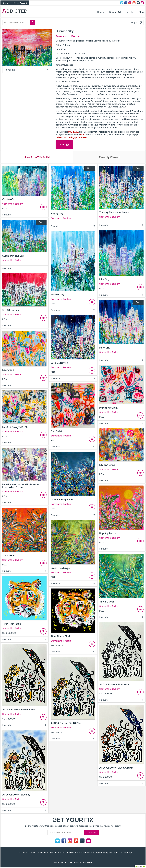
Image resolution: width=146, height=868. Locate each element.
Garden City (9, 200)
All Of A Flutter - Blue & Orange (116, 768)
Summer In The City (13, 256)
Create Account (20, 3)
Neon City (105, 348)
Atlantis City (58, 295)
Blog (141, 12)
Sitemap (128, 853)
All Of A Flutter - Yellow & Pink (19, 710)
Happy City (57, 214)
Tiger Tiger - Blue (12, 624)
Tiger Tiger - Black (61, 636)
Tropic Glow (9, 556)
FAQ (118, 853)
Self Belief (57, 431)
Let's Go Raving (59, 363)
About (22, 853)
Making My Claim (109, 408)
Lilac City (104, 280)
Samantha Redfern (69, 36)
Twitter (122, 3)
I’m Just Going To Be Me (15, 427)
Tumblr (138, 3)
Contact (142, 3)
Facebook (126, 3)
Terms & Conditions (50, 853)
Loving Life (8, 370)
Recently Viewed (109, 158)
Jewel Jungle (107, 602)
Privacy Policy (69, 853)
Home (101, 12)
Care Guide (85, 853)
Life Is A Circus (107, 465)
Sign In (6, 3)
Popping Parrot (108, 534)
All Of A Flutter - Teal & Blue (66, 723)
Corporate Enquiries (103, 853)
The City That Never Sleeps (114, 213)
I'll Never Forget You (62, 500)
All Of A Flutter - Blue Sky (16, 795)
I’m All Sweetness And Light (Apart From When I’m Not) (22, 486)
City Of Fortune (11, 310)
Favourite (27, 70)
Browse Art (115, 12)
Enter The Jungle (60, 568)
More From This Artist (37, 158)
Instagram (130, 3)
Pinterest (134, 3)
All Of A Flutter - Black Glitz (114, 685)
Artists (130, 12)
